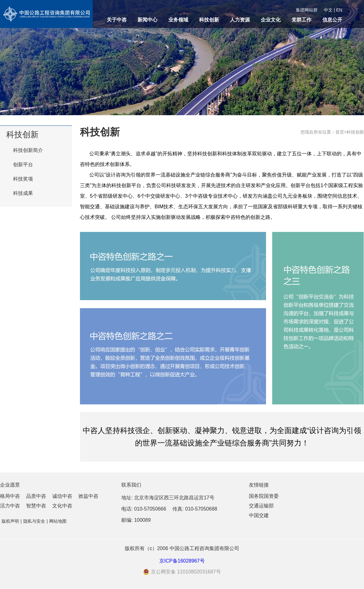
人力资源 (240, 20)
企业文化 (271, 20)
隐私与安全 (34, 521)
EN (339, 10)
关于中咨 (117, 20)
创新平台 (23, 165)
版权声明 (10, 521)
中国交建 (259, 515)
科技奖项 (23, 179)
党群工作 (301, 20)
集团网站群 (307, 10)
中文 (328, 10)
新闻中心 (147, 20)
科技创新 (209, 20)
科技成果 (23, 193)
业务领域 (178, 20)
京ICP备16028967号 (182, 561)
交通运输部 (261, 506)
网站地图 (58, 521)
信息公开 (332, 20)
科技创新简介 (28, 150)
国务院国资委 (264, 496)
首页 (340, 132)
